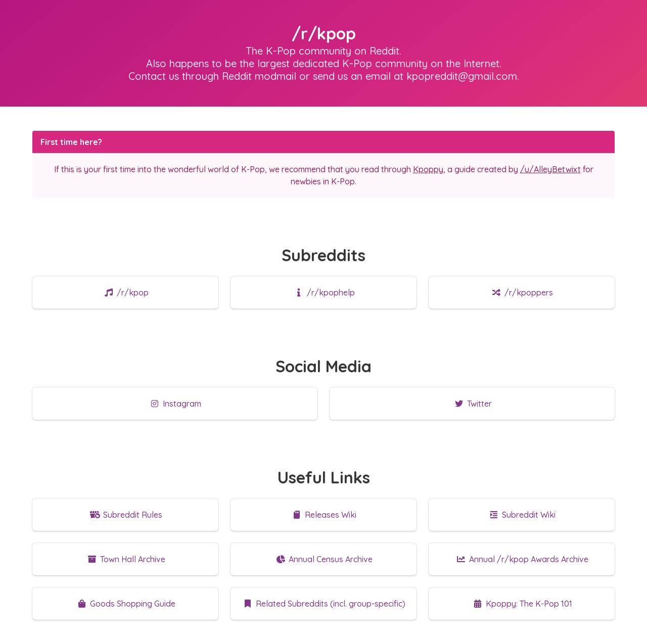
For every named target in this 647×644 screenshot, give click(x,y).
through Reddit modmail (239, 76)
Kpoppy (428, 169)
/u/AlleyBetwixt (550, 169)
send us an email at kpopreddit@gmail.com (415, 76)
